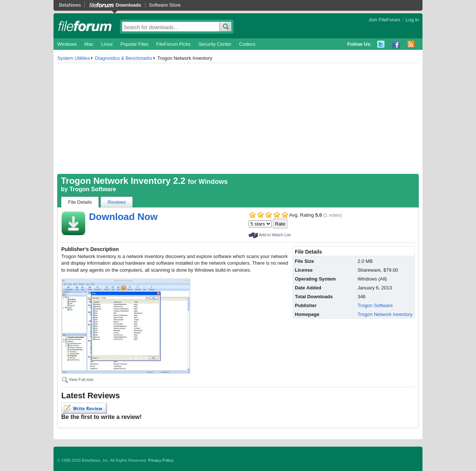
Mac (89, 44)
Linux (107, 44)
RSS (411, 44)
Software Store (165, 5)
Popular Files (134, 44)
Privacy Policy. (161, 460)
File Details (80, 202)
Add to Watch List (275, 235)
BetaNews (70, 5)
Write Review (84, 408)
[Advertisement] (238, 118)
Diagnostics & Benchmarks (123, 58)
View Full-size (81, 379)
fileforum (85, 26)
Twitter (381, 44)
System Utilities (74, 58)
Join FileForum (384, 20)
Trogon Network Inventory (385, 314)
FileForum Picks (173, 44)
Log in (412, 20)
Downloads (128, 5)
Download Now (123, 217)
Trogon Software (93, 189)
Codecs (247, 44)
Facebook (396, 44)
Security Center (215, 44)
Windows (67, 44)
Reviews (117, 202)
